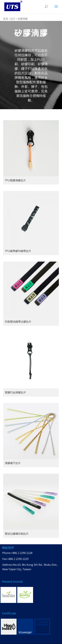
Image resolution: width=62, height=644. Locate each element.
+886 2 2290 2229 (18, 559)
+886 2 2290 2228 (22, 553)
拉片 (13, 19)
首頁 (6, 19)
